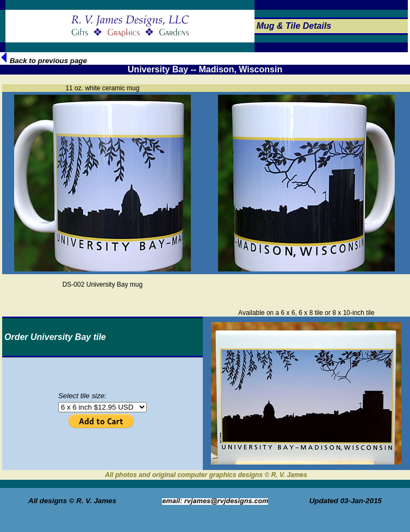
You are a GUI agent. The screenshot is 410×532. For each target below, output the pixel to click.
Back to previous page (44, 61)
